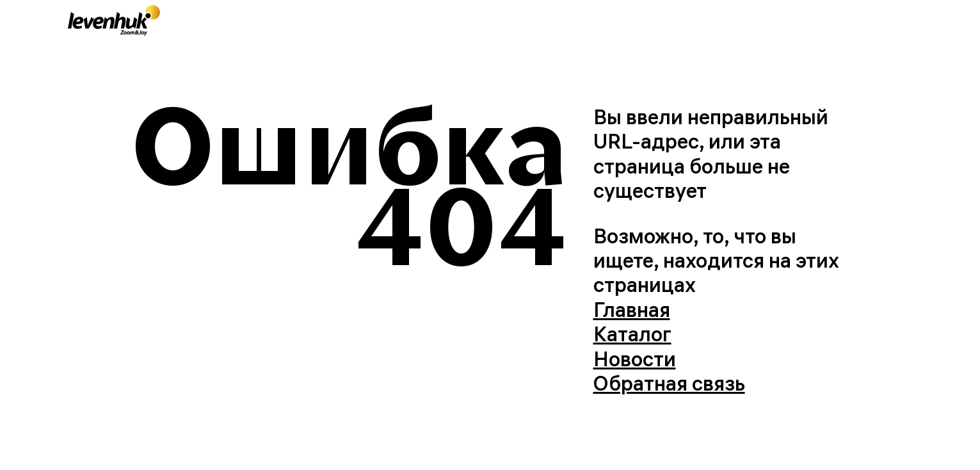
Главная (632, 310)
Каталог (632, 334)
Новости (635, 359)
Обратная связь (669, 383)
